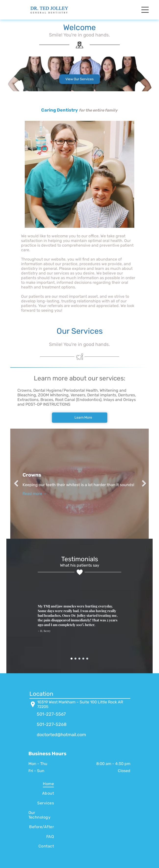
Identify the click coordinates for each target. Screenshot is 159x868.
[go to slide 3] (79, 659)
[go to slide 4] (83, 659)
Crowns (32, 475)
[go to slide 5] (87, 659)
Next (143, 484)
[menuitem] (41, 784)
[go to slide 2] (75, 659)
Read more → (35, 494)
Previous (16, 484)
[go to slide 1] (72, 659)
